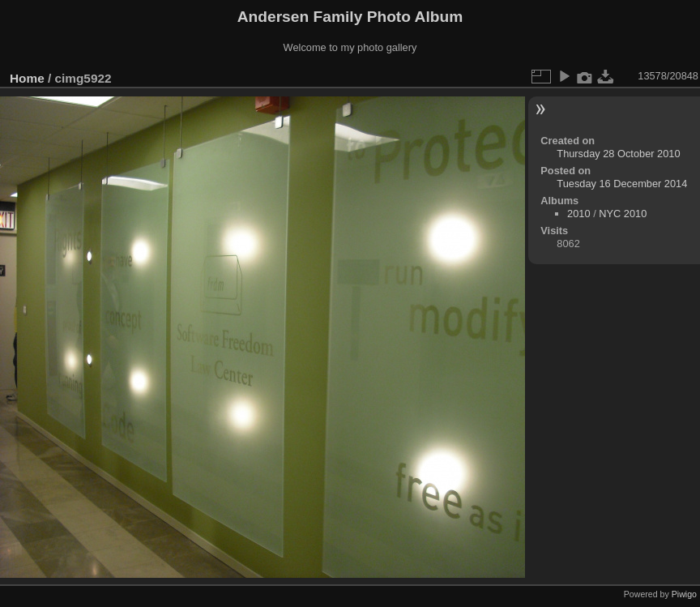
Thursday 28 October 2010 (618, 154)
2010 (578, 214)
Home (27, 78)
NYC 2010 (623, 214)
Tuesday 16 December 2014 (622, 184)
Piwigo (684, 594)
